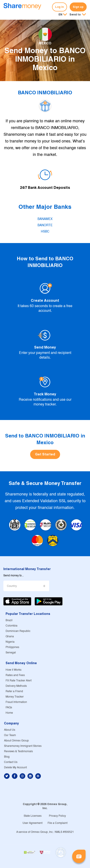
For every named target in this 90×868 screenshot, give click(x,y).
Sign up (78, 7)
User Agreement (32, 823)
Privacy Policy (57, 816)
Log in (60, 7)
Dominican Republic (18, 631)
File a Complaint (58, 823)
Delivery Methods (16, 686)
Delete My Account (15, 768)
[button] (78, 15)
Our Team (10, 735)
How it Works (14, 670)
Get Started (45, 454)
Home (9, 713)
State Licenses (33, 816)
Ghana (10, 636)
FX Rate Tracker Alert (19, 681)
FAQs (9, 708)
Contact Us (11, 762)
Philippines (12, 647)
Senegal (11, 653)
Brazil (9, 620)
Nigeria (10, 642)
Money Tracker (15, 697)
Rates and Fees (15, 675)
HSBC (45, 232)
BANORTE (45, 225)
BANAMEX (45, 219)
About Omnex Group (16, 741)
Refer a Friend (14, 691)
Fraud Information (16, 702)
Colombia (12, 626)
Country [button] (12, 586)
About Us (10, 730)
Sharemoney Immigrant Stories (23, 746)
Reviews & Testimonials (18, 751)
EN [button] (60, 14)
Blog (7, 757)
